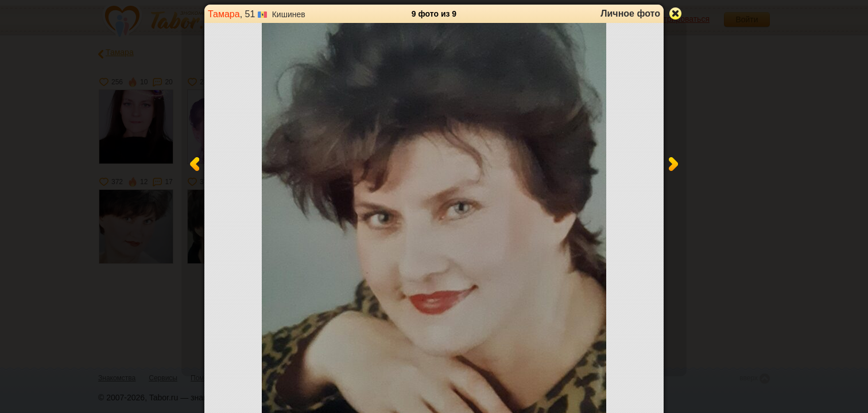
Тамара (224, 14)
